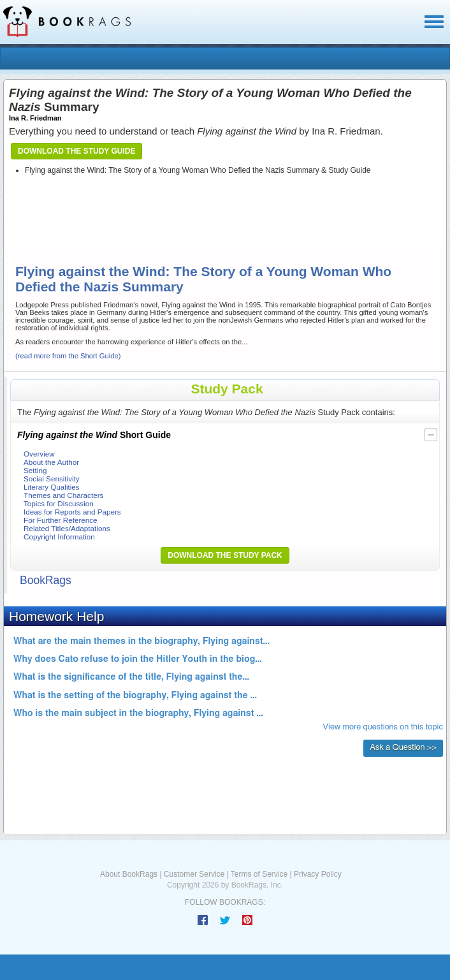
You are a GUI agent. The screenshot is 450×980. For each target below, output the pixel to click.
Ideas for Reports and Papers (72, 512)
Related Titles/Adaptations (67, 528)
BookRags (46, 580)
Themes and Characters (63, 495)
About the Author (51, 462)
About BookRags (129, 874)
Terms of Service (259, 874)
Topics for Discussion (59, 503)
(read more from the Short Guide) (68, 356)
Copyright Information (59, 537)
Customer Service (194, 874)
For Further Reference (61, 520)
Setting (35, 470)
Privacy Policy (318, 874)
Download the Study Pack (225, 555)
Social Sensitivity (52, 479)
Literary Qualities (52, 487)
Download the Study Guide (76, 151)
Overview (39, 454)
